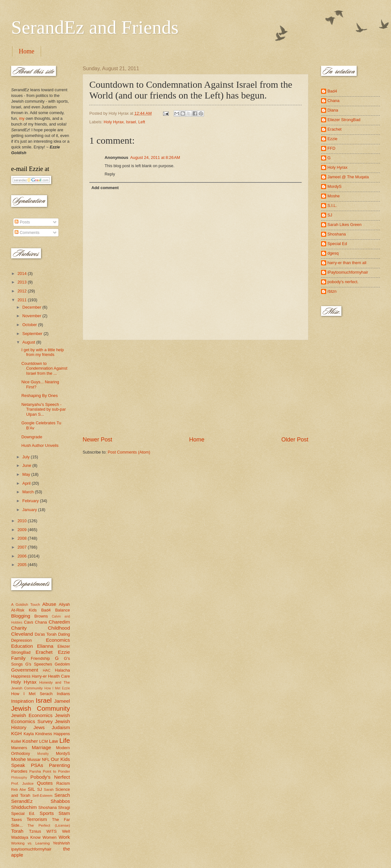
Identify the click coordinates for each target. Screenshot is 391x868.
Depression (21, 640)
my (22, 118)
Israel (131, 122)
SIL (31, 789)
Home (27, 51)
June (27, 465)
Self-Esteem (42, 796)
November (32, 316)
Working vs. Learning (30, 843)
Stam (64, 813)
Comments (27, 232)
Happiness (21, 676)
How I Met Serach (32, 694)
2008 (23, 538)
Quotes (45, 783)
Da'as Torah (46, 634)
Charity (19, 628)
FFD (331, 148)
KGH (16, 733)
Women (50, 837)
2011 (23, 300)
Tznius (35, 831)
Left (142, 122)
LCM (43, 741)
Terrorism (37, 819)
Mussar (34, 759)
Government (25, 670)
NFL (46, 759)
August (29, 342)
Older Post (295, 440)
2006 (23, 556)
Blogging (21, 616)
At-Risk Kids (24, 610)
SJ (40, 789)
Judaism (61, 727)
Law (53, 741)
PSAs (37, 765)
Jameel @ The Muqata (348, 177)
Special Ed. (23, 813)
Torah (17, 831)
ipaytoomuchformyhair (31, 849)
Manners (19, 748)
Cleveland (22, 634)
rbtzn (332, 291)
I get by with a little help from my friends (43, 352)
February (31, 501)
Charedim (59, 622)
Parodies (19, 771)
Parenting (59, 765)
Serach (62, 795)
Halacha (62, 670)
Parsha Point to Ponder (50, 771)
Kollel (16, 741)
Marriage (41, 747)
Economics (58, 640)
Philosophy (19, 778)
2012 (23, 291)
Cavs (28, 622)
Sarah (49, 789)
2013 (23, 282)
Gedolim (62, 664)
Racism (63, 783)
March (28, 492)
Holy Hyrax (114, 122)
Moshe (18, 759)
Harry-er (39, 676)
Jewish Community (41, 708)
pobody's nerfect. (343, 282)
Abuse (49, 604)
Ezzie (64, 652)
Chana (41, 622)
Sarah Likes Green (344, 225)
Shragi (64, 807)
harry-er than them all (347, 263)
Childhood (59, 628)
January (30, 510)
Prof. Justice (22, 783)
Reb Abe (19, 789)
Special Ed (337, 244)
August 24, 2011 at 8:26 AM (155, 157)
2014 (23, 273)
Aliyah (64, 604)
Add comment (105, 188)
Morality (43, 754)
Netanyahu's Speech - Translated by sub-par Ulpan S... (44, 409)
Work (64, 837)
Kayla (29, 734)
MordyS (63, 753)
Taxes (17, 820)
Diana (333, 110)
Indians (63, 694)
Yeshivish (61, 843)
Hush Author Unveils (40, 445)
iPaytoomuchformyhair (348, 272)
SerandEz (22, 801)
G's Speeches (39, 664)
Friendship (40, 658)
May (27, 474)
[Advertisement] (195, 388)
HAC (47, 670)
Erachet (44, 652)
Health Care (59, 676)
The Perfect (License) (49, 825)
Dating (64, 634)
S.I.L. (332, 205)
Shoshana (48, 807)
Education (22, 646)
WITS (51, 831)
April (27, 483)
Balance (62, 610)
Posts (22, 222)
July (26, 457)
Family (18, 658)
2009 (23, 530)
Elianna (45, 646)
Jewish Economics (32, 715)
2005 (23, 565)
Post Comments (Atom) (129, 452)
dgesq (333, 253)
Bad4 (46, 610)
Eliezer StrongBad (344, 120)
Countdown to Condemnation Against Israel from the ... (44, 368)
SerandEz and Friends (95, 27)
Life (65, 740)
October (30, 325)
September (33, 334)
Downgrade (32, 437)
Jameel (62, 701)
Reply (110, 174)
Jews (39, 727)
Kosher (30, 741)
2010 (23, 521)
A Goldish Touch (26, 605)
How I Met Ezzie (57, 688)
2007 (23, 547)
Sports (47, 813)
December (32, 307)
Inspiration (22, 701)
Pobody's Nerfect (50, 777)
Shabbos (60, 801)
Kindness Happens (53, 734)
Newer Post (97, 440)
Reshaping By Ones (40, 396)
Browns (41, 616)
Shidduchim (24, 807)
